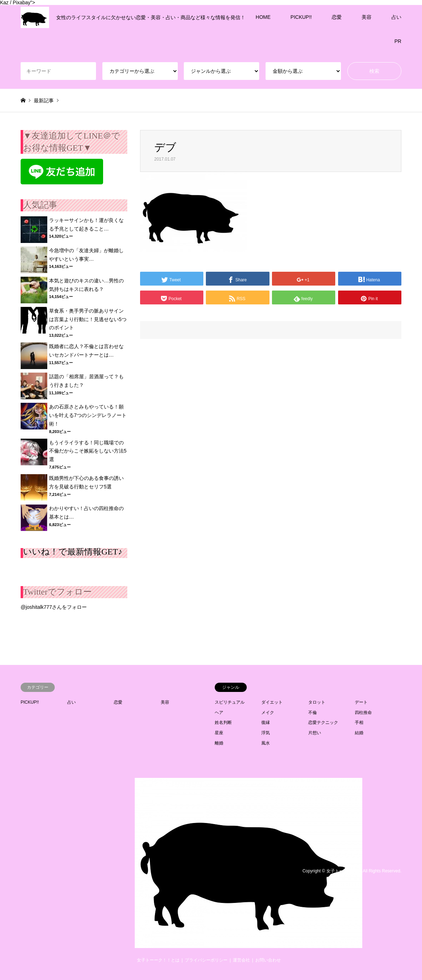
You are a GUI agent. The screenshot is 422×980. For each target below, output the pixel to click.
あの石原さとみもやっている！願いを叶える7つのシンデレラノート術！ (88, 415)
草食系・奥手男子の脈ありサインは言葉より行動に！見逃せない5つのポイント (88, 319)
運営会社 (241, 960)
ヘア (219, 713)
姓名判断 (223, 722)
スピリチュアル (230, 702)
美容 (367, 17)
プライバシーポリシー (206, 960)
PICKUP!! (301, 17)
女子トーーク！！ (343, 871)
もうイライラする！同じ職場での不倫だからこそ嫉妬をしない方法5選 (88, 451)
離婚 (219, 743)
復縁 (266, 722)
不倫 (313, 713)
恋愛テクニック (323, 722)
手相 (359, 722)
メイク (268, 713)
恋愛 (337, 17)
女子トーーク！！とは (158, 960)
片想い (315, 733)
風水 (266, 743)
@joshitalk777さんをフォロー (54, 607)
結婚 (359, 733)
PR (398, 41)
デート (361, 702)
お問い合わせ (268, 960)
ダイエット (272, 702)
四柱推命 (363, 713)
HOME (263, 17)
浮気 (266, 733)
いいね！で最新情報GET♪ (73, 552)
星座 (219, 733)
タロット (317, 702)
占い (396, 17)
